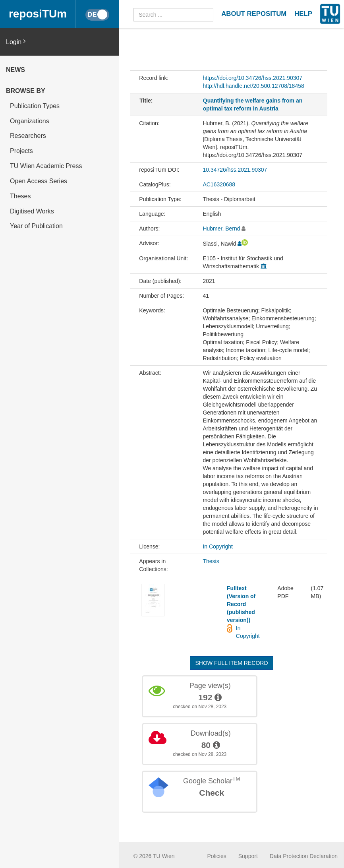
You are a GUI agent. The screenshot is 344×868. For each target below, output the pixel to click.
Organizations (30, 121)
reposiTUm (38, 14)
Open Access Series (39, 181)
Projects (21, 151)
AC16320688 (219, 184)
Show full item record (231, 663)
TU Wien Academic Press (46, 166)
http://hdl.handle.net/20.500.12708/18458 (253, 86)
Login (16, 42)
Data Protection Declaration (304, 856)
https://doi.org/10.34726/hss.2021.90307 (252, 78)
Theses (20, 196)
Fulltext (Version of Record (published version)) (241, 604)
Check (212, 793)
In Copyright (217, 546)
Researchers (28, 136)
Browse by (26, 91)
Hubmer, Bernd (221, 229)
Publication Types (35, 106)
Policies (217, 856)
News (15, 70)
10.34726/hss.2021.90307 (235, 170)
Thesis (211, 561)
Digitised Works (32, 211)
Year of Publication (36, 226)
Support (248, 856)
